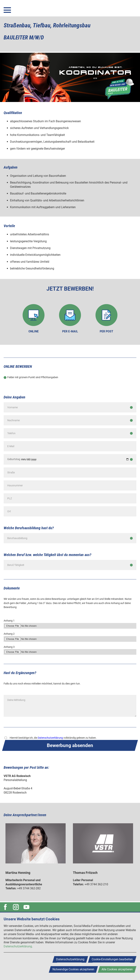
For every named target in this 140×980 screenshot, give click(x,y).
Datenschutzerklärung (50, 738)
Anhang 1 (9, 621)
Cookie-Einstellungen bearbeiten (112, 959)
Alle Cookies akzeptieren (117, 969)
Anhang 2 (9, 634)
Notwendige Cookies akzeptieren (73, 969)
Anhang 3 (9, 647)
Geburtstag (14, 459)
